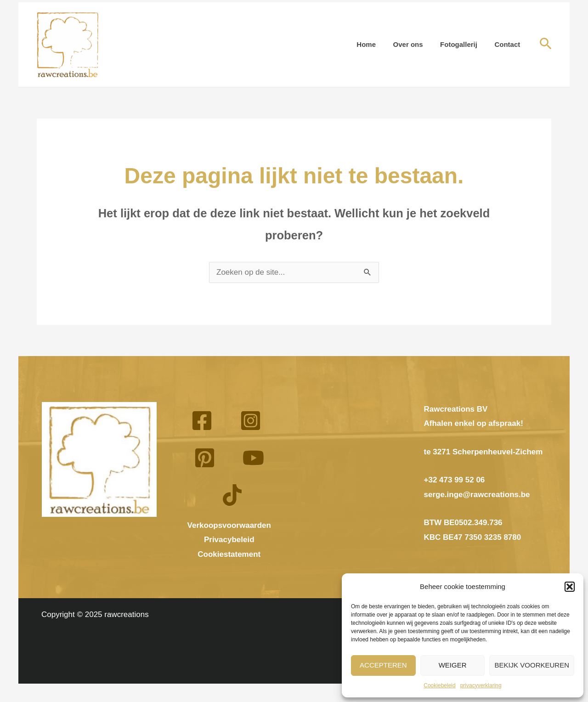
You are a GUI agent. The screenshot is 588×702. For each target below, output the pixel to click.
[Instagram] (251, 421)
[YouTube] (253, 458)
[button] (570, 587)
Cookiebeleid (439, 685)
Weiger (453, 665)
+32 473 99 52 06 (455, 480)
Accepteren (383, 665)
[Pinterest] (205, 458)
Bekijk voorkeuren (532, 665)
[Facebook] (202, 421)
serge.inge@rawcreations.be (477, 495)
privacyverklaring (481, 685)
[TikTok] (232, 495)
